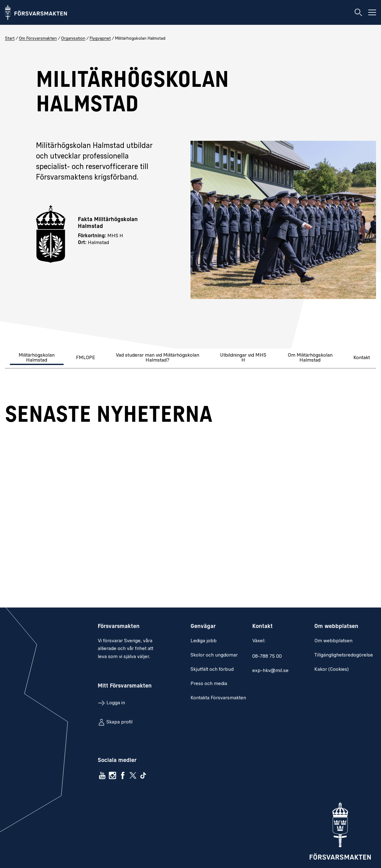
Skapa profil (119, 722)
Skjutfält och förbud (212, 670)
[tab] (37, 358)
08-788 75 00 (267, 657)
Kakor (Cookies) (332, 670)
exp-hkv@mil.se (270, 671)
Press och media (209, 684)
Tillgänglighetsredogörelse (344, 655)
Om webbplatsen (333, 641)
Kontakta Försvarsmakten (218, 698)
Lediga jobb (204, 641)
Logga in (116, 703)
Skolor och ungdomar (214, 655)
